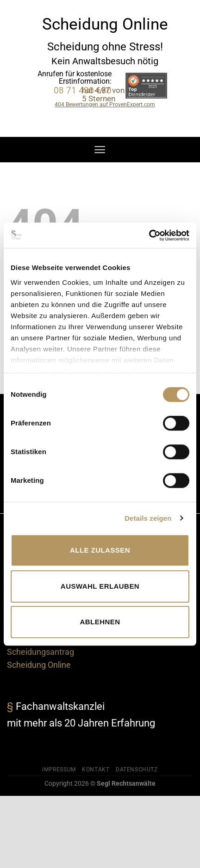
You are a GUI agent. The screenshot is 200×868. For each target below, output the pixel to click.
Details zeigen (148, 518)
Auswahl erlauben (100, 586)
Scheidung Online (39, 665)
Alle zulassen (100, 550)
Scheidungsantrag (41, 652)
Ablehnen (100, 622)
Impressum (59, 770)
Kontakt (96, 770)
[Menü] (100, 150)
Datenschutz (137, 770)
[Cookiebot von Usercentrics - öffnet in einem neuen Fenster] (149, 235)
